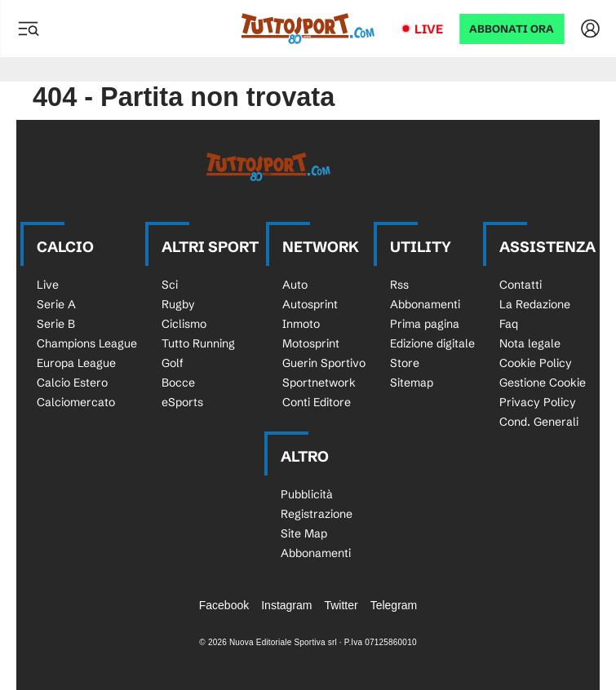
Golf (173, 363)
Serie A (56, 304)
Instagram (286, 605)
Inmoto (301, 324)
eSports (182, 402)
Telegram (394, 605)
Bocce (178, 383)
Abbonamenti (425, 304)
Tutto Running (198, 343)
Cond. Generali (539, 422)
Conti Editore (317, 402)
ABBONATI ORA (512, 29)
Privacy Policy (538, 402)
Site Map (304, 533)
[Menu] (28, 29)
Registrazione (317, 514)
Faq (509, 324)
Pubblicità (307, 494)
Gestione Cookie (543, 383)
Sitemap (412, 383)
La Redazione (535, 304)
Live (429, 29)
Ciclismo (184, 324)
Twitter (341, 605)
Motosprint (311, 343)
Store (405, 363)
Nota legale (530, 343)
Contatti (521, 285)
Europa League (76, 363)
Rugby (178, 304)
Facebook (224, 605)
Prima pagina (425, 324)
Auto (295, 285)
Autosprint (310, 304)
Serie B (56, 324)
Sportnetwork (319, 383)
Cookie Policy (536, 363)
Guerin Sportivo (324, 363)
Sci (170, 285)
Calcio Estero (72, 383)
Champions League (87, 343)
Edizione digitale (432, 343)
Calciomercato (76, 402)
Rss (399, 285)
